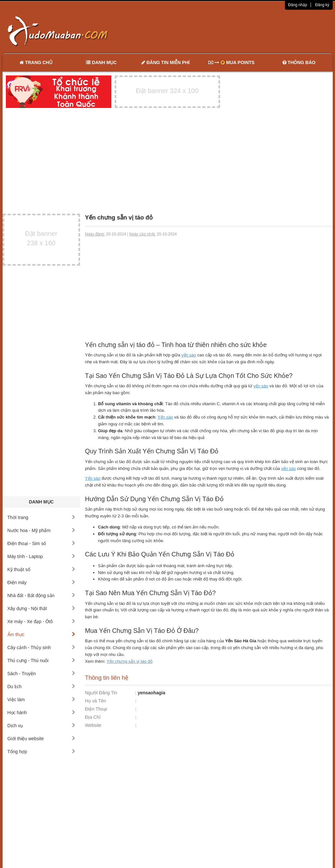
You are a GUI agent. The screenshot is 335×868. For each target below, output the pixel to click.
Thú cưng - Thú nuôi (42, 661)
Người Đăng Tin (101, 693)
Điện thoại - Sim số (42, 543)
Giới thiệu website (42, 739)
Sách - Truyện (42, 674)
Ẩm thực (42, 634)
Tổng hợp (42, 752)
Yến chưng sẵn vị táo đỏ (130, 661)
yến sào (189, 355)
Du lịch (42, 687)
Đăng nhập (298, 5)
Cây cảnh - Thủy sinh (42, 648)
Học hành (42, 713)
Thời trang (42, 517)
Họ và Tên (96, 701)
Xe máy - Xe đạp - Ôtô (42, 621)
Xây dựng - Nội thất (42, 608)
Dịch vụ (42, 726)
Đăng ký (322, 5)
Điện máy (42, 582)
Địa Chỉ (93, 717)
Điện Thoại (96, 709)
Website (93, 725)
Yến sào (165, 417)
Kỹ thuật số (42, 569)
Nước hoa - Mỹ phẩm (42, 530)
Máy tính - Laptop (42, 556)
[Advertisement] (236, 31)
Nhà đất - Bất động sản (42, 595)
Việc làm (42, 700)
